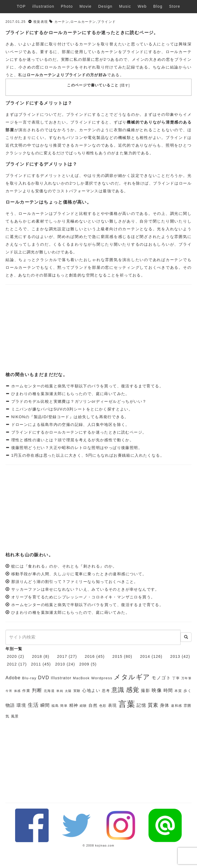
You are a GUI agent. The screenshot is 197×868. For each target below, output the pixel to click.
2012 (12, 664)
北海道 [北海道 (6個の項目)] (49, 691)
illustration (43, 6)
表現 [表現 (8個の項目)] (113, 705)
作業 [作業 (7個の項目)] (26, 691)
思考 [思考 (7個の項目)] (106, 691)
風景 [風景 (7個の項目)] (15, 716)
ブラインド (106, 22)
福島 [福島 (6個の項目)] (55, 706)
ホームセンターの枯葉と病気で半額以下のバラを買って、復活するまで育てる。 (87, 386)
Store (174, 6)
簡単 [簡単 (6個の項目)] (64, 706)
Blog (158, 6)
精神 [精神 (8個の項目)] (74, 705)
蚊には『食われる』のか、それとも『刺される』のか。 (64, 566)
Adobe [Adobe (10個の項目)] (13, 678)
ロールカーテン (83, 22)
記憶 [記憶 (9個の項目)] (141, 705)
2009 (84, 664)
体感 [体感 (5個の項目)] (17, 691)
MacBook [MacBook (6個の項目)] (81, 678)
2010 (60, 664)
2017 (62, 656)
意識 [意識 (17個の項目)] (118, 690)
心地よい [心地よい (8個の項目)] (91, 691)
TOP (21, 6)
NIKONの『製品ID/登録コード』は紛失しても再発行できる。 (69, 417)
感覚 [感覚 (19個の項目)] (133, 690)
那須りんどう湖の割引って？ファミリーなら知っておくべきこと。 (75, 582)
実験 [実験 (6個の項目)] (77, 691)
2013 (175, 656)
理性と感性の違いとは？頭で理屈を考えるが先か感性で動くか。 (72, 440)
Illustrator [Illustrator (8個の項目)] (61, 678)
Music (125, 6)
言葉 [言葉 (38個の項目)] (127, 704)
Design (106, 6)
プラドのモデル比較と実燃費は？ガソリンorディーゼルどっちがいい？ (78, 401)
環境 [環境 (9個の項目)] (21, 705)
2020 (12, 656)
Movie (85, 6)
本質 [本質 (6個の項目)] (178, 691)
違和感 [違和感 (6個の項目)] (176, 706)
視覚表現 (41, 22)
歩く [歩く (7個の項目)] (188, 691)
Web (142, 6)
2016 (90, 656)
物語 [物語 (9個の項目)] (10, 705)
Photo (67, 6)
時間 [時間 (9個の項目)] (168, 690)
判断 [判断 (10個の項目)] (37, 690)
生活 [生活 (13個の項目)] (33, 705)
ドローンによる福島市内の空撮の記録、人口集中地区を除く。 (70, 425)
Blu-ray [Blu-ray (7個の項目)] (29, 678)
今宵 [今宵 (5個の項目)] (9, 691)
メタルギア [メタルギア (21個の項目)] (132, 677)
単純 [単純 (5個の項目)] (60, 691)
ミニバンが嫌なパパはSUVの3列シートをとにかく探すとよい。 (71, 409)
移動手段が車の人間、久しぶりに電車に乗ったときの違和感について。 (79, 574)
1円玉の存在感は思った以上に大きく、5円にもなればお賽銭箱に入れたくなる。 (87, 455)
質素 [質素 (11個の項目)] (153, 705)
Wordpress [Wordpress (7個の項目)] (102, 678)
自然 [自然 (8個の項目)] (93, 705)
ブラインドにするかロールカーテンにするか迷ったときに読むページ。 (78, 432)
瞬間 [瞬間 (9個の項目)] (45, 705)
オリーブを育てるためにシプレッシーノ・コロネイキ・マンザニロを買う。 (83, 597)
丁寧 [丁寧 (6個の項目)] (176, 678)
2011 (36, 664)
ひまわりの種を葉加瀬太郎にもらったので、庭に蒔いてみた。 (70, 394)
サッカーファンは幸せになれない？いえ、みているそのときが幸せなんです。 (85, 589)
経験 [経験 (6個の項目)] (83, 706)
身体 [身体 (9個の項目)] (165, 705)
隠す (125, 85)
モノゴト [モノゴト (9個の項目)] (161, 678)
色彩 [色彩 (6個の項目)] (103, 706)
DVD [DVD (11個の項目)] (44, 678)
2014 (145, 656)
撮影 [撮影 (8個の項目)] (145, 691)
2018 (37, 656)
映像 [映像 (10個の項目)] (157, 690)
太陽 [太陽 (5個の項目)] (68, 691)
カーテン (62, 22)
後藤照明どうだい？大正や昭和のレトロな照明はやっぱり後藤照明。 (76, 448)
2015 (117, 656)
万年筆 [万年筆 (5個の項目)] (186, 678)
